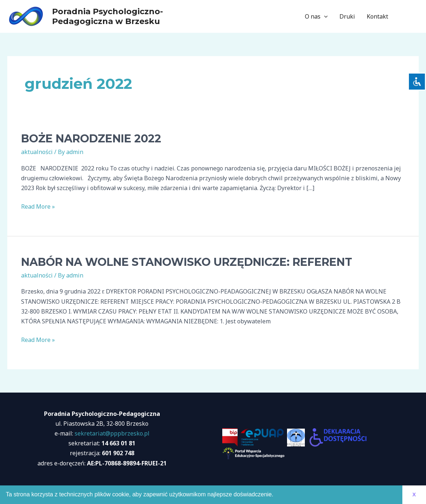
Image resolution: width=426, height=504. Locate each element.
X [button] (414, 495)
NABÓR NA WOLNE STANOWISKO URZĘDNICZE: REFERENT (187, 262)
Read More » (38, 207)
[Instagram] (415, 17)
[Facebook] (405, 17)
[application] (324, 16)
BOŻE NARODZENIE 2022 (91, 139)
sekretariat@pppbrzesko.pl (112, 433)
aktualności (37, 152)
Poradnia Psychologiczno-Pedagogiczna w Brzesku (108, 16)
